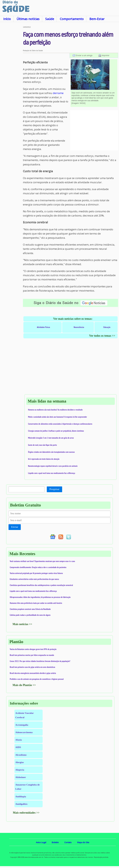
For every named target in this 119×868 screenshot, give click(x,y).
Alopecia (20, 770)
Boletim (55, 842)
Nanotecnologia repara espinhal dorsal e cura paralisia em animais (53, 466)
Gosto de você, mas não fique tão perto (42, 445)
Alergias (20, 762)
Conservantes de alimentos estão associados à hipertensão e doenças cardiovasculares (60, 424)
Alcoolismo (21, 755)
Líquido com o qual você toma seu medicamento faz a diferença (52, 473)
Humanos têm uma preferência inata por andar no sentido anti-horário (36, 603)
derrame (58, 93)
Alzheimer (21, 777)
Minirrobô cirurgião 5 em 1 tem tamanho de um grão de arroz (51, 438)
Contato (68, 842)
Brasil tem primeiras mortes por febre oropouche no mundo (32, 655)
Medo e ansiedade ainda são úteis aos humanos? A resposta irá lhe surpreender (57, 417)
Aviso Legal (41, 842)
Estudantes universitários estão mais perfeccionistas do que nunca (34, 579)
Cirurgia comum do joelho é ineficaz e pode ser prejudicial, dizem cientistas (56, 431)
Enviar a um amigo (84, 55)
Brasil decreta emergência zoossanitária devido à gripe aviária (33, 673)
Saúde (50, 19)
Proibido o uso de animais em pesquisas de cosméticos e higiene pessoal (37, 679)
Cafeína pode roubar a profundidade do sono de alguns (30, 615)
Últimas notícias (28, 19)
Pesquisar (54, 489)
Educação (107, 327)
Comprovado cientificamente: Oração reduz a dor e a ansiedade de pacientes (38, 567)
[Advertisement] (11, 73)
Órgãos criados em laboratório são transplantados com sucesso (51, 452)
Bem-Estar (97, 19)
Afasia (19, 740)
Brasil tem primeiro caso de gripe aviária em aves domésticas (32, 667)
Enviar (15, 527)
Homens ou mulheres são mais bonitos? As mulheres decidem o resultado (55, 410)
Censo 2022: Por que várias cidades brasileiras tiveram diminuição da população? (40, 661)
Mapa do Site (83, 842)
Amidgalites (21, 804)
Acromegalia (22, 725)
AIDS (18, 747)
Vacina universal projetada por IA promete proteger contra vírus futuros (36, 573)
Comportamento (72, 19)
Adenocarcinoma (24, 732)
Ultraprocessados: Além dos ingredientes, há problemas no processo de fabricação (40, 597)
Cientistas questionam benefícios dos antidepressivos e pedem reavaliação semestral (41, 585)
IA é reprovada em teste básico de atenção (44, 459)
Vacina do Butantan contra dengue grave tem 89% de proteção (33, 649)
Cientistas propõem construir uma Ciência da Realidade (30, 609)
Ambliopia (21, 796)
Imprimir (106, 55)
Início (7, 19)
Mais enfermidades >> (26, 813)
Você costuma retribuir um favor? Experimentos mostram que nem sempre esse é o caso (42, 561)
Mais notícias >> (22, 624)
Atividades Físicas (43, 327)
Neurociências (79, 327)
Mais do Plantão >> (24, 685)
